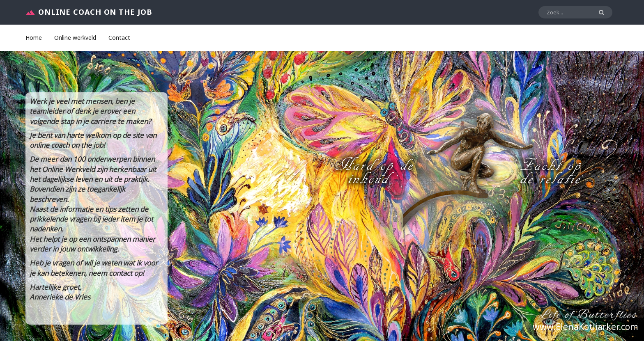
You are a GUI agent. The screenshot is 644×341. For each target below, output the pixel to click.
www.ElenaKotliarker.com (585, 327)
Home (34, 38)
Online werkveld (75, 38)
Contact (119, 38)
